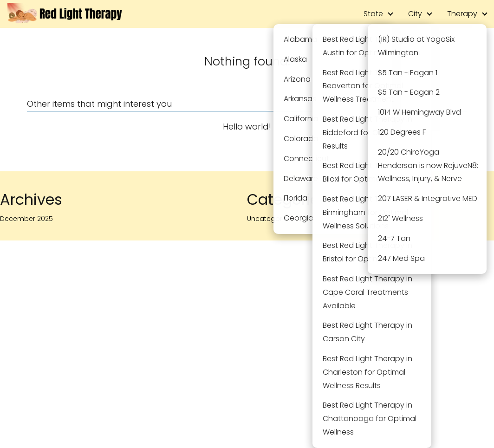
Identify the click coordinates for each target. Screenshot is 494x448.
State (373, 14)
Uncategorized (271, 219)
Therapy (462, 14)
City (415, 14)
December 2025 (26, 219)
